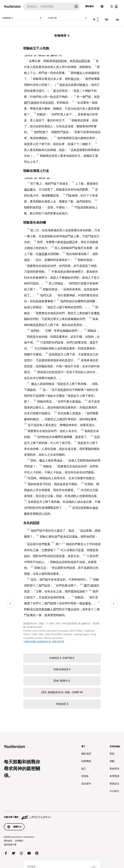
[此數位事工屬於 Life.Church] (62, 816)
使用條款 (19, 841)
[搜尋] (48, 6)
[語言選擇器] (102, 6)
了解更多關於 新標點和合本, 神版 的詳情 (44, 642)
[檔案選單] (114, 6)
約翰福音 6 (23, 18)
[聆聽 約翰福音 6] (107, 19)
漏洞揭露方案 (10, 845)
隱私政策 (8, 841)
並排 (96, 20)
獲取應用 (89, 6)
